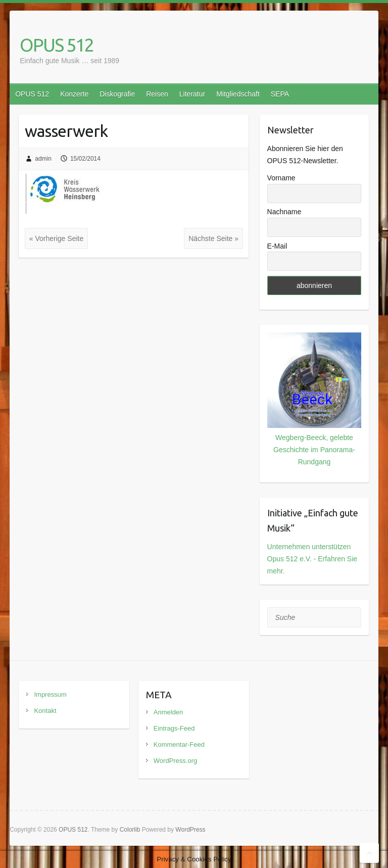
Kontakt (45, 711)
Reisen (157, 94)
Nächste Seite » (213, 238)
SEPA (280, 94)
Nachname (284, 212)
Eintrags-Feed (174, 728)
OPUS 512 (57, 45)
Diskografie (117, 94)
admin (43, 159)
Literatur (192, 94)
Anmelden (168, 712)
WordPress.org (175, 761)
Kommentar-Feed (179, 744)
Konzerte (74, 94)
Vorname (281, 178)
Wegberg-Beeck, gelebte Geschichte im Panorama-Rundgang (314, 450)
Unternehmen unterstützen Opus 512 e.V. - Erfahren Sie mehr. (312, 559)
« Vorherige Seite (56, 238)
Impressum (50, 694)
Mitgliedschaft (238, 94)
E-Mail (277, 246)
